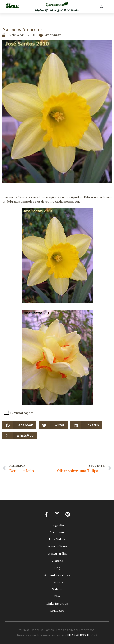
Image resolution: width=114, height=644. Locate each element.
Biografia (57, 525)
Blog (57, 568)
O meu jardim (57, 554)
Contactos (57, 611)
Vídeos (57, 589)
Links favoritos (57, 604)
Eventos (57, 582)
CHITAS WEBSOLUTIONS (81, 635)
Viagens (57, 561)
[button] (101, 7)
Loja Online (57, 539)
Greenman (57, 532)
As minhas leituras (57, 575)
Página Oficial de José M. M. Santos (57, 10)
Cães (57, 596)
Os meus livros (57, 546)
